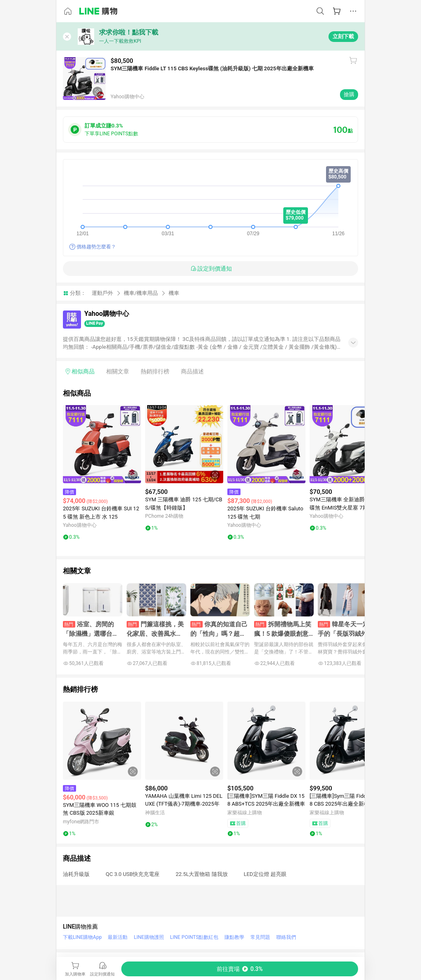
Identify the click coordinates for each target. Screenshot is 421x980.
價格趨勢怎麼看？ (96, 247)
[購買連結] (240, 969)
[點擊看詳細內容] (102, 444)
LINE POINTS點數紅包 (194, 937)
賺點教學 (234, 937)
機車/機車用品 (141, 293)
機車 (174, 293)
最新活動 (118, 937)
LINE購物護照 (149, 937)
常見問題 (260, 937)
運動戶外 (102, 293)
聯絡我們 (286, 937)
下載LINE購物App (82, 937)
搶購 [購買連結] (349, 94)
